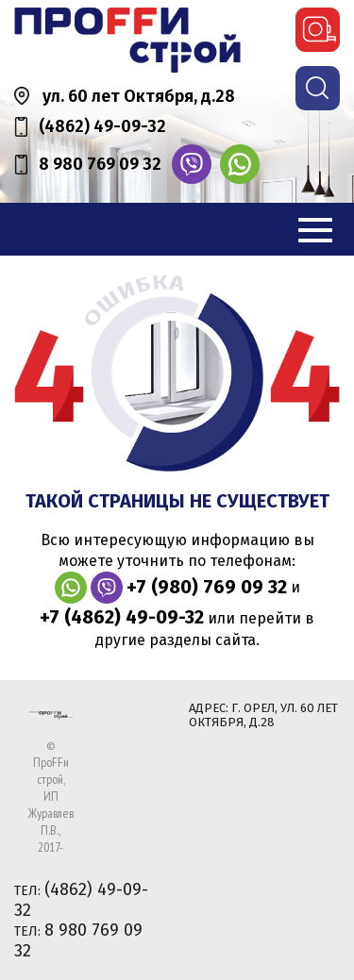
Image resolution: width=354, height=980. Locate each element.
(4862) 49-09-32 (102, 126)
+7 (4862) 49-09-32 (122, 617)
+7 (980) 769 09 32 (207, 587)
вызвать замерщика (318, 30)
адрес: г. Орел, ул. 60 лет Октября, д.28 (263, 715)
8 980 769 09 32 (100, 164)
